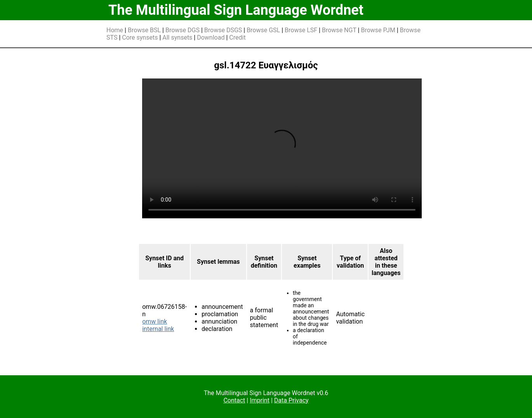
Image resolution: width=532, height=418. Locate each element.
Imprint (260, 400)
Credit (237, 37)
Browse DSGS (223, 30)
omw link (155, 321)
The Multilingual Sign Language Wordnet (236, 10)
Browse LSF (301, 30)
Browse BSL (144, 30)
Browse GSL (263, 30)
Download (211, 37)
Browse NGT (339, 30)
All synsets (177, 37)
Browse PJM (378, 30)
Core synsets (140, 37)
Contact (234, 400)
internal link (158, 329)
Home (115, 30)
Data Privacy (291, 400)
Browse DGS (183, 30)
